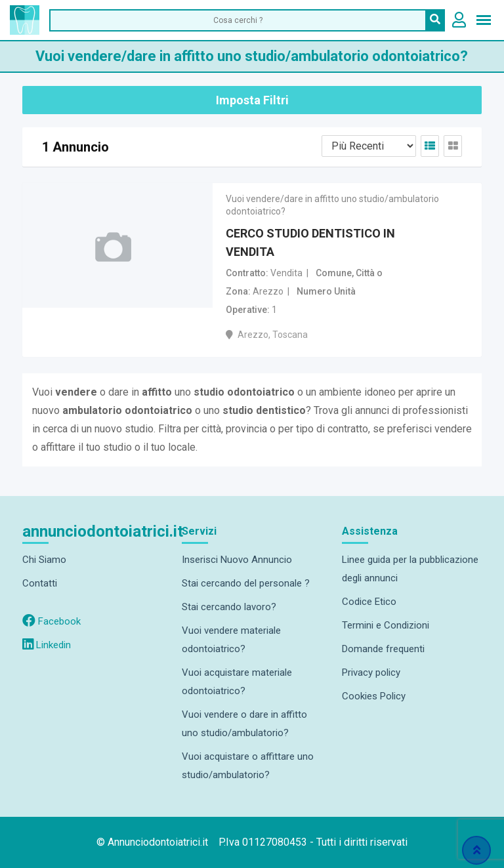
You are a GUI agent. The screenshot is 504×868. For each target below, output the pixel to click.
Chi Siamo (44, 560)
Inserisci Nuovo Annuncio (237, 560)
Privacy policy (371, 672)
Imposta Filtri (252, 100)
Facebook (52, 621)
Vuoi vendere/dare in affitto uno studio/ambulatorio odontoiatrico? (332, 205)
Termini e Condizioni (386, 625)
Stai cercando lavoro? (229, 607)
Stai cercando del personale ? (246, 583)
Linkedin (47, 645)
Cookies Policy (374, 696)
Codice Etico (369, 602)
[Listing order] (369, 146)
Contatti (40, 583)
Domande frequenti (383, 649)
